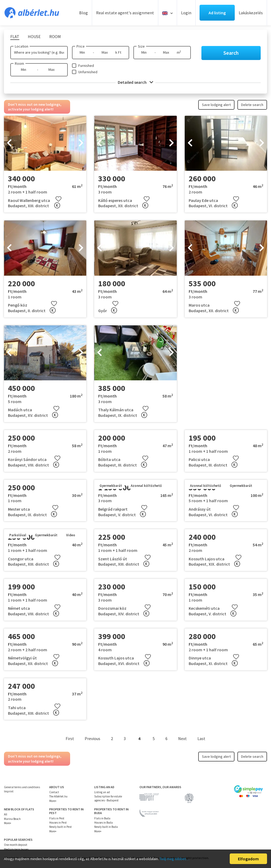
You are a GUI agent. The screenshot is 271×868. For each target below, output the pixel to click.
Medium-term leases (16, 849)
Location (22, 46)
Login (186, 13)
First (70, 738)
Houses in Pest (58, 823)
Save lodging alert (216, 105)
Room (19, 63)
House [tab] (34, 36)
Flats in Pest (57, 818)
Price (81, 46)
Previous (92, 738)
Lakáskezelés (251, 13)
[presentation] (9, 143)
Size (141, 46)
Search (231, 53)
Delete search (252, 105)
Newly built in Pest (60, 827)
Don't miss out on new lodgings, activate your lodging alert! (35, 107)
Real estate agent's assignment (125, 13)
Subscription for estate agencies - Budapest (108, 798)
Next (182, 738)
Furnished (86, 66)
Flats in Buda (102, 818)
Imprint (9, 791)
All (6, 814)
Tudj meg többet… (174, 859)
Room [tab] (55, 36)
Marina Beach (12, 819)
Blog (83, 13)
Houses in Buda (103, 823)
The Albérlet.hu (58, 796)
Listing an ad (102, 792)
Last (201, 738)
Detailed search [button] (135, 82)
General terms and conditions (22, 787)
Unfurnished (88, 72)
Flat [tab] (15, 36)
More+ (53, 801)
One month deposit (16, 845)
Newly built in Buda (106, 827)
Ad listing (217, 13)
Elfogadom (248, 859)
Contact (54, 792)
